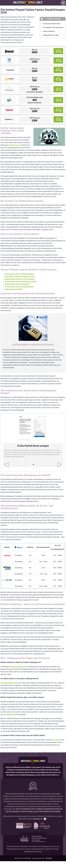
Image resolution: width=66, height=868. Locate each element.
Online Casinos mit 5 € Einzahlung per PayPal (21, 291)
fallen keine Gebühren (18, 673)
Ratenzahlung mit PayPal (14, 298)
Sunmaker (9, 95)
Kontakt (49, 865)
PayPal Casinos (15, 154)
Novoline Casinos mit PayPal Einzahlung (19, 296)
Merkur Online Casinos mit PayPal (17, 293)
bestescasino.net (33, 768)
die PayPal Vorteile (11, 721)
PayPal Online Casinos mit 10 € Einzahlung (20, 288)
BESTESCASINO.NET (24, 816)
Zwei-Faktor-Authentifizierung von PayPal (20, 286)
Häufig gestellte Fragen (51, 35)
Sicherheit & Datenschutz (52, 24)
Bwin (9, 52)
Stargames (9, 74)
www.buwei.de (38, 826)
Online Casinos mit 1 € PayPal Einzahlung (19, 283)
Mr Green (9, 106)
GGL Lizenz (55, 747)
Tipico (9, 117)
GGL (33, 846)
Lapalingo (9, 128)
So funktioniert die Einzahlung (53, 27)
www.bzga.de (24, 832)
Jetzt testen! (58, 52)
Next (60, 471)
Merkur (9, 84)
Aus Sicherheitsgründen (9, 690)
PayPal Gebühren (49, 31)
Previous (6, 471)
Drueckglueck (9, 63)
